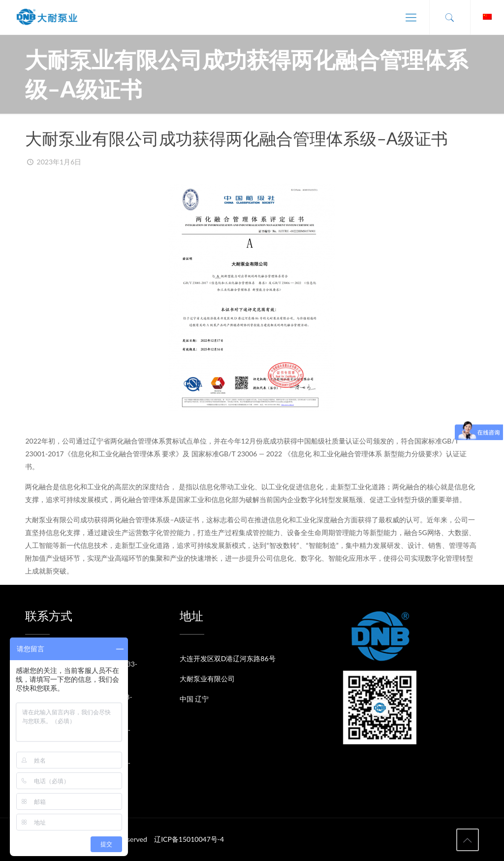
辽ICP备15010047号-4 (189, 839)
